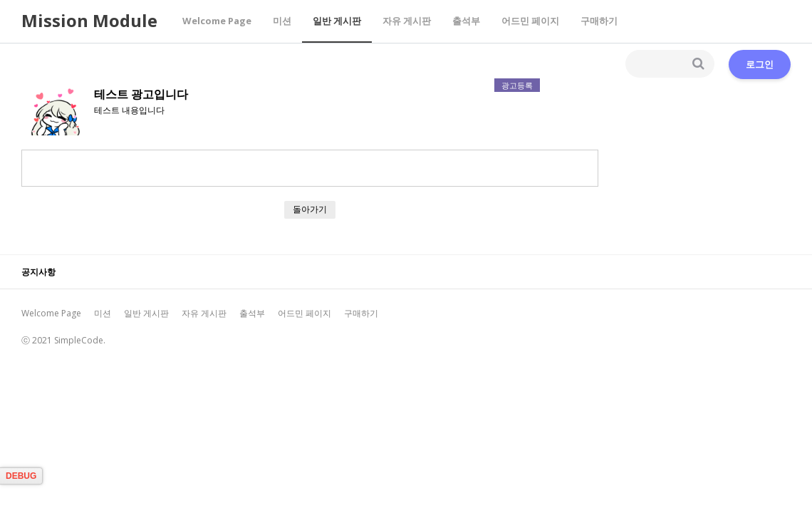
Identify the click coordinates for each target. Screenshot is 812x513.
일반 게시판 (337, 21)
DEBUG (21, 476)
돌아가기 (310, 209)
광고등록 (517, 85)
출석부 (466, 21)
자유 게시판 (407, 21)
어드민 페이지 (530, 21)
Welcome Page (217, 21)
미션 (282, 21)
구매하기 (599, 21)
